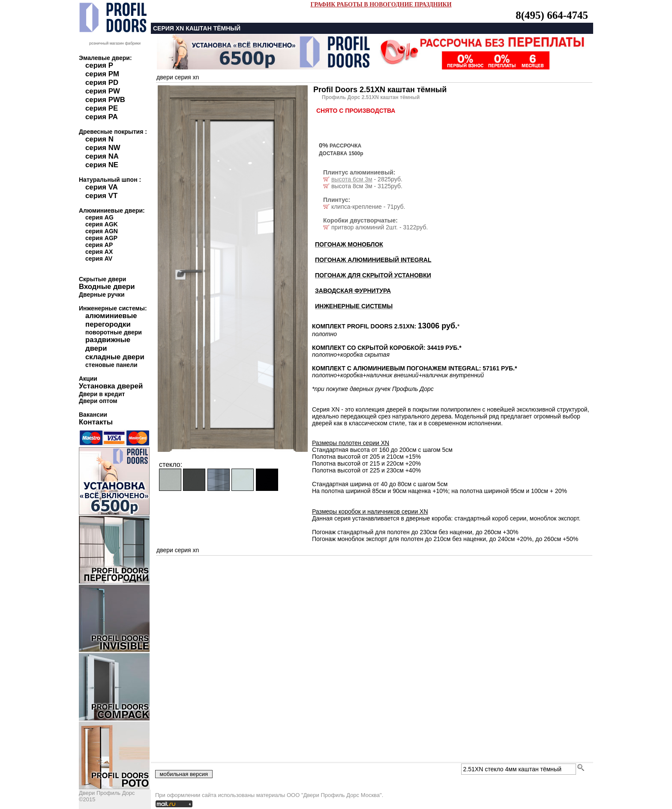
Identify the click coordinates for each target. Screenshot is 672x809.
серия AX (99, 252)
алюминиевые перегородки (111, 320)
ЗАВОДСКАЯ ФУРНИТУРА (353, 291)
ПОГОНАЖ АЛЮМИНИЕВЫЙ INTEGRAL (373, 260)
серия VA (102, 187)
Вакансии (93, 415)
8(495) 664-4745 (552, 15)
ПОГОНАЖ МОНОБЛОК (349, 244)
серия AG (99, 217)
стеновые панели (111, 365)
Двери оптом (98, 401)
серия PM (102, 74)
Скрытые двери (102, 279)
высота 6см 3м (352, 179)
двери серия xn (178, 77)
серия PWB (105, 100)
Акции (88, 379)
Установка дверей (111, 386)
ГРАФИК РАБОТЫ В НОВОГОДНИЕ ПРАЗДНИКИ (381, 5)
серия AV (99, 259)
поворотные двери (114, 332)
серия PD (102, 83)
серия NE (102, 165)
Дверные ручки (102, 295)
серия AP (99, 245)
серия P (99, 65)
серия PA (102, 117)
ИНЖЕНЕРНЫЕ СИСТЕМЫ (354, 306)
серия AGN (102, 231)
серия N (99, 139)
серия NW (103, 148)
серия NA (102, 156)
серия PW (103, 91)
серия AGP (101, 238)
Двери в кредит (102, 394)
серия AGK (102, 224)
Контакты (96, 422)
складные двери (115, 357)
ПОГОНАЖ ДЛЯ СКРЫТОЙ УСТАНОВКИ (373, 275)
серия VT (101, 196)
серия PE (102, 108)
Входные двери (107, 287)
